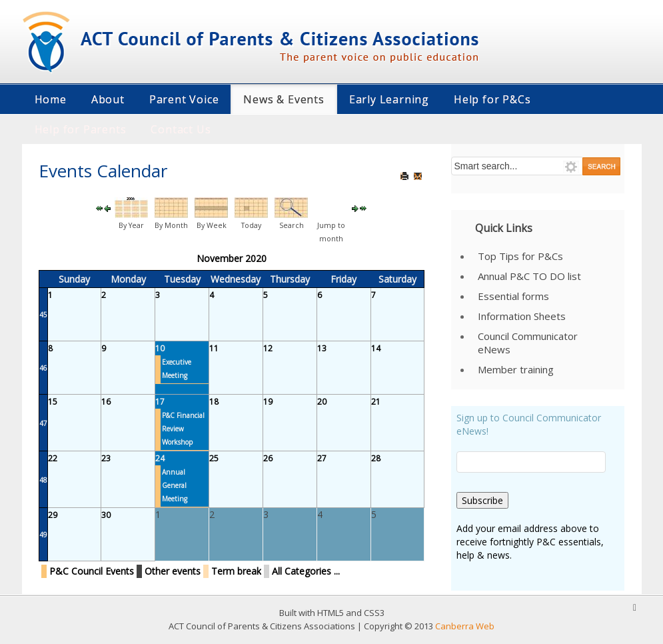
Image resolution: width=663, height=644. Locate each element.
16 (106, 402)
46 (43, 368)
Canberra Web (465, 626)
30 (106, 515)
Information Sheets (522, 316)
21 (376, 402)
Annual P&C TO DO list (529, 276)
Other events (173, 571)
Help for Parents (81, 129)
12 (268, 348)
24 (160, 458)
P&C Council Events (92, 571)
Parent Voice (184, 99)
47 (43, 423)
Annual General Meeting (175, 485)
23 (106, 458)
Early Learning (389, 99)
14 (376, 348)
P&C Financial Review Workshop (183, 429)
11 (214, 348)
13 (322, 348)
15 (53, 402)
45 (43, 315)
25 (214, 458)
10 (160, 348)
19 (268, 402)
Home (51, 99)
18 (214, 402)
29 (53, 515)
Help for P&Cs (492, 99)
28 (376, 458)
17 (160, 402)
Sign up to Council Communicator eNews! (529, 424)
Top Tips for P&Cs (520, 256)
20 (322, 402)
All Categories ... (306, 571)
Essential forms (513, 296)
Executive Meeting (177, 369)
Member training (516, 369)
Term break (236, 571)
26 (268, 458)
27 (322, 458)
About (108, 99)
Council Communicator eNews (528, 343)
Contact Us (181, 129)
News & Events (284, 99)
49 (43, 535)
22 (53, 458)
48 (43, 480)
